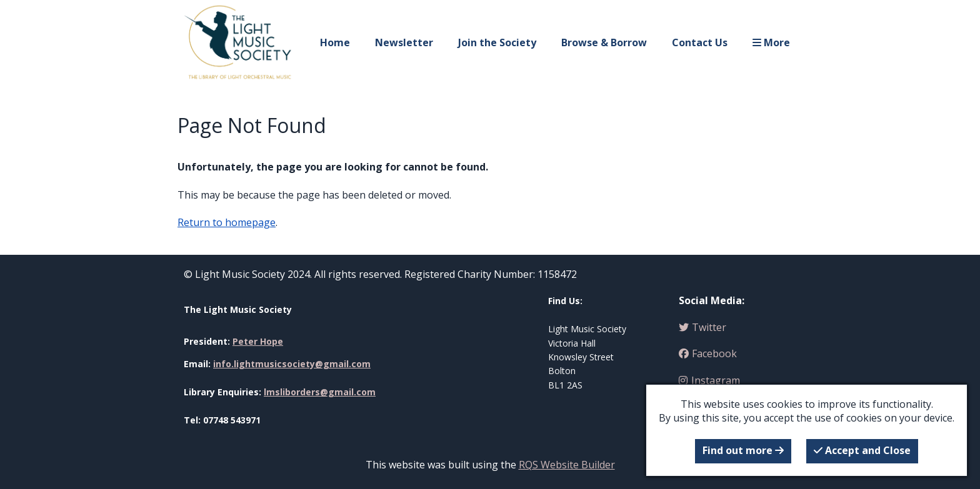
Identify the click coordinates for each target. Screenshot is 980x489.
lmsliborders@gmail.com (320, 392)
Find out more (743, 450)
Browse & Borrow (604, 42)
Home (335, 42)
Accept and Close (862, 450)
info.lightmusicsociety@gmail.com (292, 364)
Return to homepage (227, 222)
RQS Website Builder (567, 465)
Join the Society (497, 42)
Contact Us (700, 42)
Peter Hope (258, 341)
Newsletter (404, 42)
